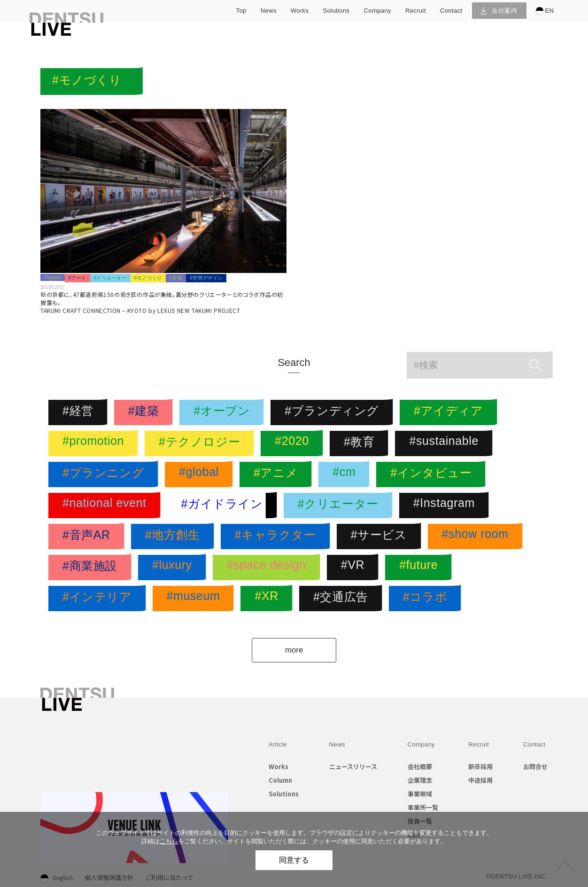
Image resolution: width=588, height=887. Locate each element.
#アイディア (451, 412)
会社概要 (420, 766)
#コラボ (427, 599)
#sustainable (446, 443)
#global (201, 475)
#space (53, 277)
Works (279, 766)
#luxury (174, 568)
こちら (169, 841)
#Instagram (446, 506)
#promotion (96, 443)
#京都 (176, 278)
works (300, 11)
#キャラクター (278, 537)
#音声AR (89, 537)
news (269, 11)
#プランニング (106, 475)
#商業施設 (92, 568)
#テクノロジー (202, 443)
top (241, 11)
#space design (269, 568)
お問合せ (535, 766)
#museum (196, 599)
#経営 (80, 412)
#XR (269, 599)
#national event (107, 506)
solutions (336, 11)
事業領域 (420, 794)
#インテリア (100, 599)
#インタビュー (433, 475)
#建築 (146, 412)
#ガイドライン (224, 506)
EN (545, 11)
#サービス (381, 537)
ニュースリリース (353, 766)
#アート (77, 278)
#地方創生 (175, 537)
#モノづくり (148, 278)
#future (421, 568)
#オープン (224, 412)
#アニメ (278, 475)
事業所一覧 (423, 807)
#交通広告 (343, 599)
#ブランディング (334, 412)
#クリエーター (110, 278)
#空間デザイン (206, 278)
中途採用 (480, 780)
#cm (346, 475)
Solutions (284, 794)
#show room (478, 537)
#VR (355, 568)
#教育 (362, 443)
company (378, 11)
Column (280, 780)
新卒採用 (480, 766)
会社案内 (499, 11)
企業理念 (420, 780)
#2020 (294, 443)
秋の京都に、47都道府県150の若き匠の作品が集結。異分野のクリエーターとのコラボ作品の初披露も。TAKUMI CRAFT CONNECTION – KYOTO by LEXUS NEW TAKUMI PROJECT (162, 302)
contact (451, 11)
